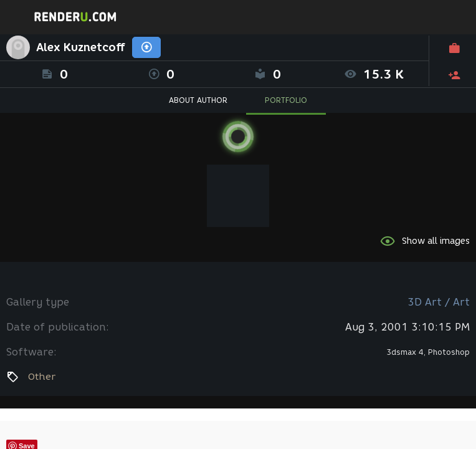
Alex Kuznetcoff (81, 47)
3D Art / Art (439, 302)
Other (42, 377)
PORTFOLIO (286, 100)
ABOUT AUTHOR (198, 100)
